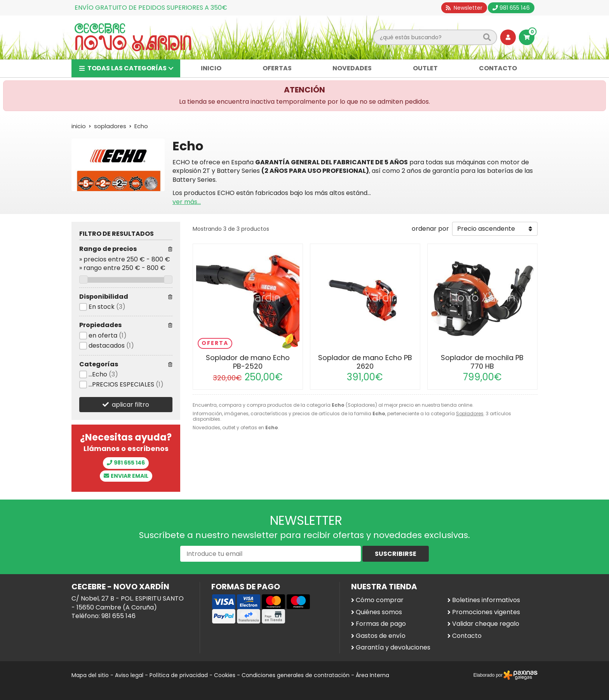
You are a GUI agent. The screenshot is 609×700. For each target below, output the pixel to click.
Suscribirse (396, 554)
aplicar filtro (130, 405)
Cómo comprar (380, 600)
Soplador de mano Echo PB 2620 (365, 362)
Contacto (467, 636)
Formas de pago (381, 624)
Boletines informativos (486, 600)
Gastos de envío (381, 636)
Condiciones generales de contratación (296, 675)
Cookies (225, 675)
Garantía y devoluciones (393, 648)
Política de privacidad (179, 675)
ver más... (187, 202)
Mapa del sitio (90, 675)
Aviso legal (129, 675)
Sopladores (470, 414)
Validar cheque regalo (486, 624)
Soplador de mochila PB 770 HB (482, 362)
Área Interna (372, 675)
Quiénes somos (379, 612)
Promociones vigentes (486, 612)
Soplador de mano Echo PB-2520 (248, 362)
